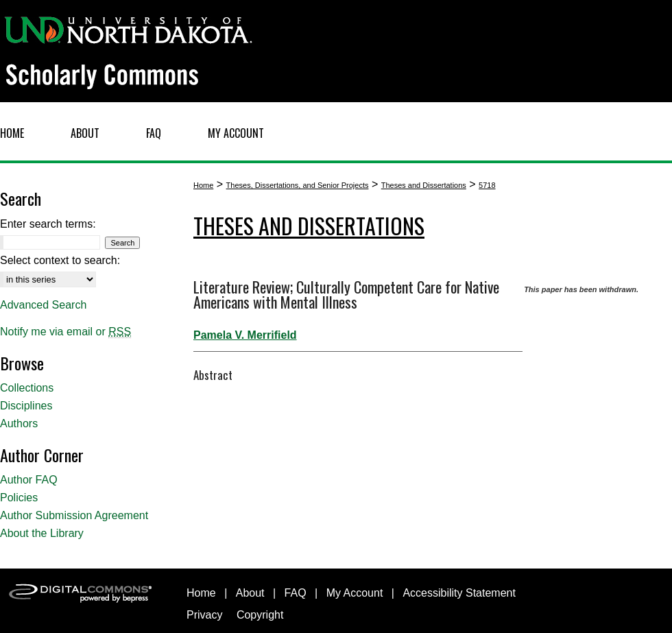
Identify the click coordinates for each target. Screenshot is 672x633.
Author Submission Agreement (74, 515)
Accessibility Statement (459, 593)
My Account (355, 593)
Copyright (260, 615)
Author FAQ (29, 480)
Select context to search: (60, 260)
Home (203, 185)
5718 (487, 185)
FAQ (296, 593)
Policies (19, 498)
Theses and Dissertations (424, 185)
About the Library (42, 533)
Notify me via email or (65, 332)
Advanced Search (43, 305)
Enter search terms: (48, 224)
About (250, 593)
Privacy (204, 615)
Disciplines (26, 406)
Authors (19, 423)
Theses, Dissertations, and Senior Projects (298, 185)
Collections (27, 388)
